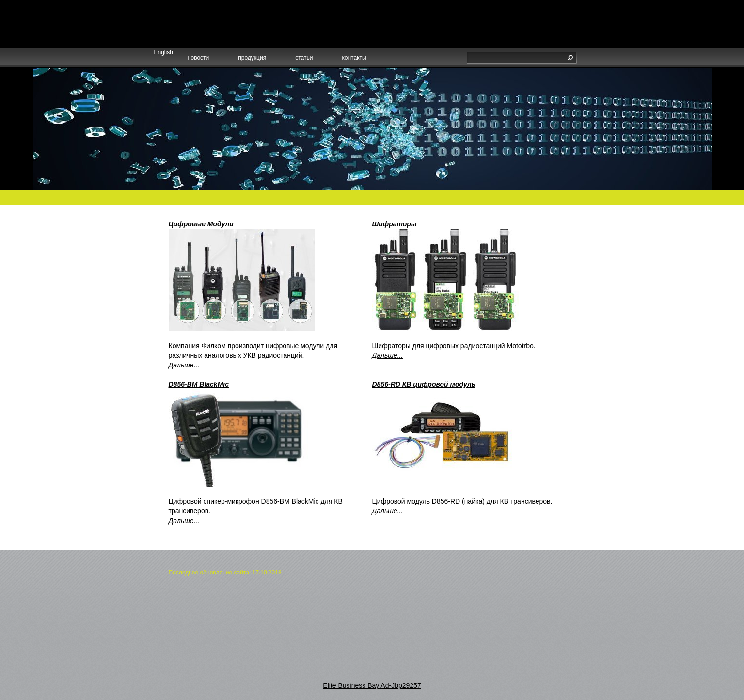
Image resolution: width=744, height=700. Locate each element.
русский (178, 21)
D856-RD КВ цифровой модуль (424, 384)
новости (198, 58)
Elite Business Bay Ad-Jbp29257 (372, 685)
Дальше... (184, 365)
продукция (252, 58)
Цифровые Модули (201, 224)
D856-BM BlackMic (199, 384)
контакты (354, 58)
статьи (304, 58)
